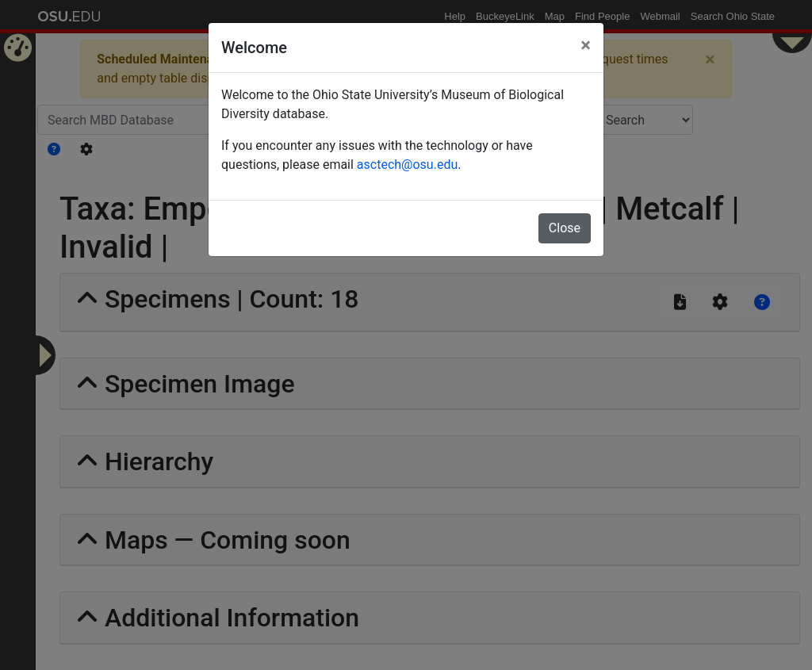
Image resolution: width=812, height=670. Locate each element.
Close (565, 228)
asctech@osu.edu (407, 165)
